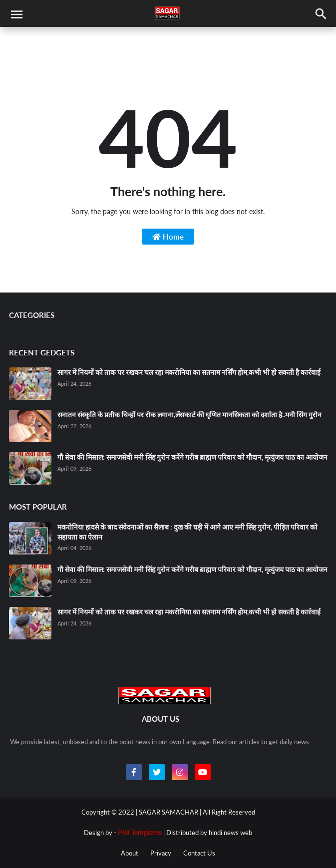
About (130, 853)
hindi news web (230, 833)
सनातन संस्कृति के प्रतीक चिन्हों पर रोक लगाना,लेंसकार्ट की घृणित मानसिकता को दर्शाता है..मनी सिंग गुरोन (189, 415)
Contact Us (199, 853)
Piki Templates (140, 832)
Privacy (161, 853)
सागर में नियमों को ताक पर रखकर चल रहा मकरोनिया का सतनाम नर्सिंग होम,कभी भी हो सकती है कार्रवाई (189, 372)
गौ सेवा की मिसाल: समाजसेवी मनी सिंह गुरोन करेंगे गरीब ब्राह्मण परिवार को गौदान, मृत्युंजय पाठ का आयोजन (192, 457)
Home (168, 237)
